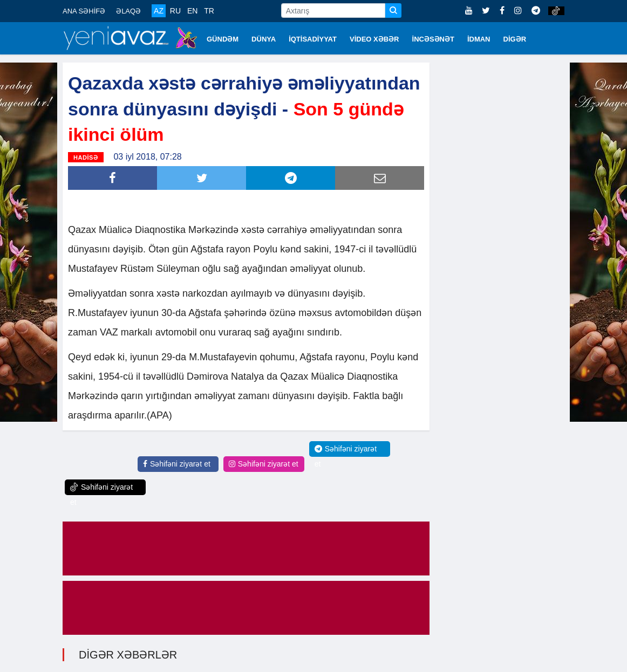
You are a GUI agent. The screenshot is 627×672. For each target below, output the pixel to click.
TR (209, 11)
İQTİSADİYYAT (313, 39)
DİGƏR (515, 39)
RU (175, 11)
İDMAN (479, 39)
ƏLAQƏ (128, 11)
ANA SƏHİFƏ (84, 11)
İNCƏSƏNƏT (433, 39)
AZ (159, 11)
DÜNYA (264, 39)
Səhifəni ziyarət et (177, 464)
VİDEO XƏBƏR (374, 39)
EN (192, 11)
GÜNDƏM (223, 39)
